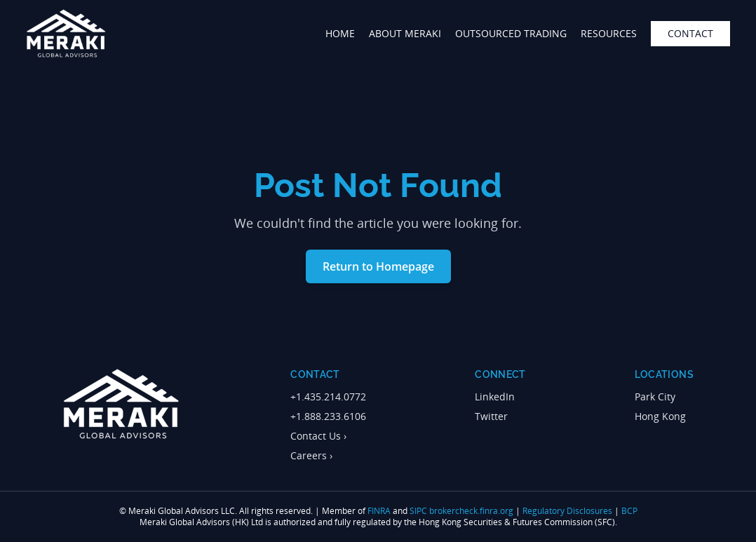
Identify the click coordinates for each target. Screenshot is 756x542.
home (340, 33)
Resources (609, 33)
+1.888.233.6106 (328, 416)
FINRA (379, 511)
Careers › (311, 455)
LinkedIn (495, 397)
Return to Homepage (378, 266)
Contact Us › (318, 436)
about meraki (405, 33)
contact (690, 33)
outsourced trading (511, 33)
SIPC (418, 511)
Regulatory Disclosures (567, 511)
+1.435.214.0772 (328, 397)
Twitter (491, 416)
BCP (629, 511)
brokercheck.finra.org (471, 511)
